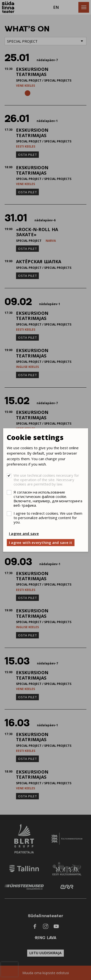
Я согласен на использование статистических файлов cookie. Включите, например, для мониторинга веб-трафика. (48, 499)
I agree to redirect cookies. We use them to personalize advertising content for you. (48, 518)
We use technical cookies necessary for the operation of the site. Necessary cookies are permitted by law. (46, 480)
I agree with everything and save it (41, 542)
